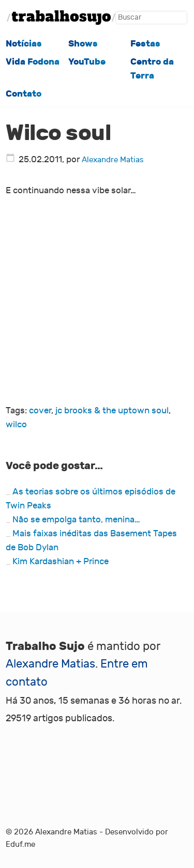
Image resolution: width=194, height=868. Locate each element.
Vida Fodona (33, 61)
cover (40, 410)
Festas (145, 43)
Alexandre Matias (113, 160)
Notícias (24, 43)
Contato (24, 94)
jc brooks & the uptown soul (112, 410)
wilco (16, 424)
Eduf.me (20, 844)
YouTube (87, 61)
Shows (83, 43)
